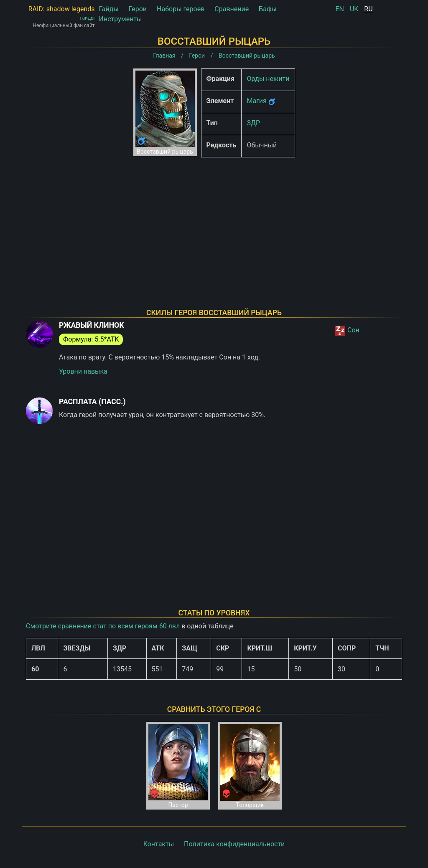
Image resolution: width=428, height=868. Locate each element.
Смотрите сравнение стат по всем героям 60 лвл (103, 626)
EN (340, 9)
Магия (256, 101)
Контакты (159, 844)
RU (368, 9)
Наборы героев (181, 9)
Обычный (262, 145)
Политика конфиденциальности (234, 844)
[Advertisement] (214, 222)
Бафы (268, 9)
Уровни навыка (83, 371)
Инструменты (121, 19)
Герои (138, 9)
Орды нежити (268, 79)
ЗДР (253, 123)
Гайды (109, 9)
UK (354, 9)
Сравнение (232, 9)
